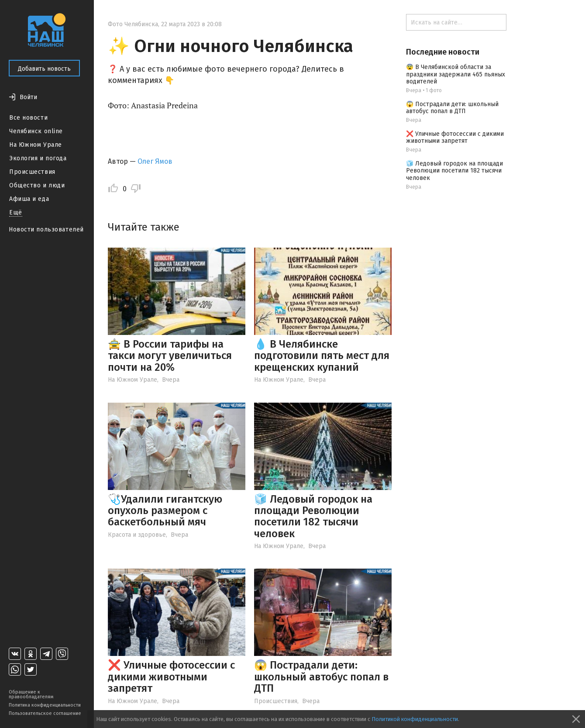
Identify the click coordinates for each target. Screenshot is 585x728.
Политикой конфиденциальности (415, 719)
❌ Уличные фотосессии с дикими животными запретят (171, 677)
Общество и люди (37, 185)
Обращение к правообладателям (31, 694)
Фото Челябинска (133, 24)
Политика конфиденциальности (45, 705)
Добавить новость (44, 69)
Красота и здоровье (137, 535)
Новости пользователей (46, 229)
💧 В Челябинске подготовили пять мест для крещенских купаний (322, 356)
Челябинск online (36, 131)
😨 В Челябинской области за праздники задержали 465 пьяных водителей (456, 74)
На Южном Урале (36, 145)
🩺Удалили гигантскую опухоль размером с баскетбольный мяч (165, 511)
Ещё (16, 212)
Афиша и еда (29, 199)
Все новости (28, 118)
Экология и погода (38, 158)
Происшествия (32, 172)
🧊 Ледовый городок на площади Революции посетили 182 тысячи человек (313, 516)
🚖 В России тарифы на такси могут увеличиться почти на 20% (170, 356)
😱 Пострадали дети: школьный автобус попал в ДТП (321, 677)
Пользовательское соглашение (45, 713)
